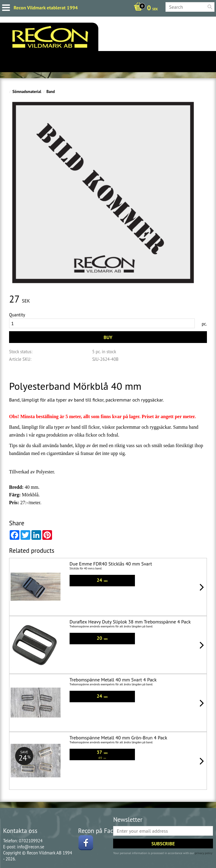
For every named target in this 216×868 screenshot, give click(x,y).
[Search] (210, 7)
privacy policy (204, 853)
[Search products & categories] (190, 7)
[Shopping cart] (144, 8)
